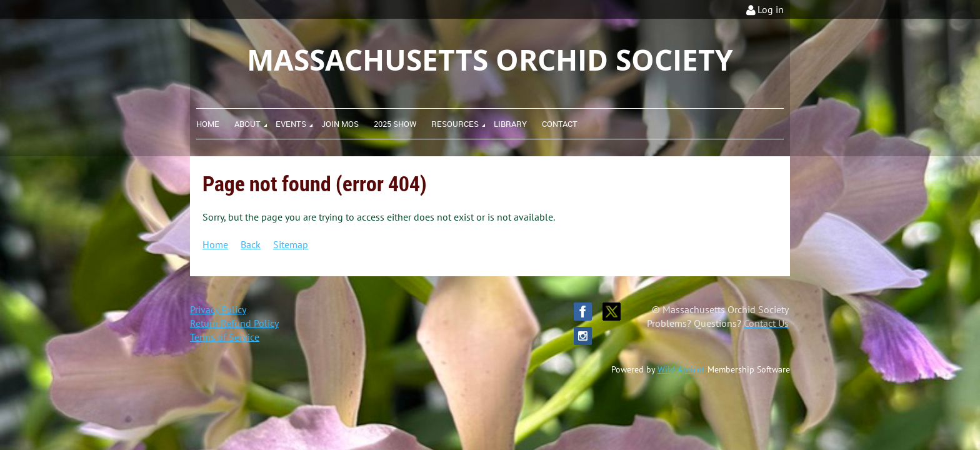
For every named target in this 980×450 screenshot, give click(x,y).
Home (215, 244)
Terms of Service (225, 337)
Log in (771, 9)
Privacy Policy (218, 309)
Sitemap (291, 244)
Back (251, 244)
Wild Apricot (681, 369)
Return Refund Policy (234, 323)
